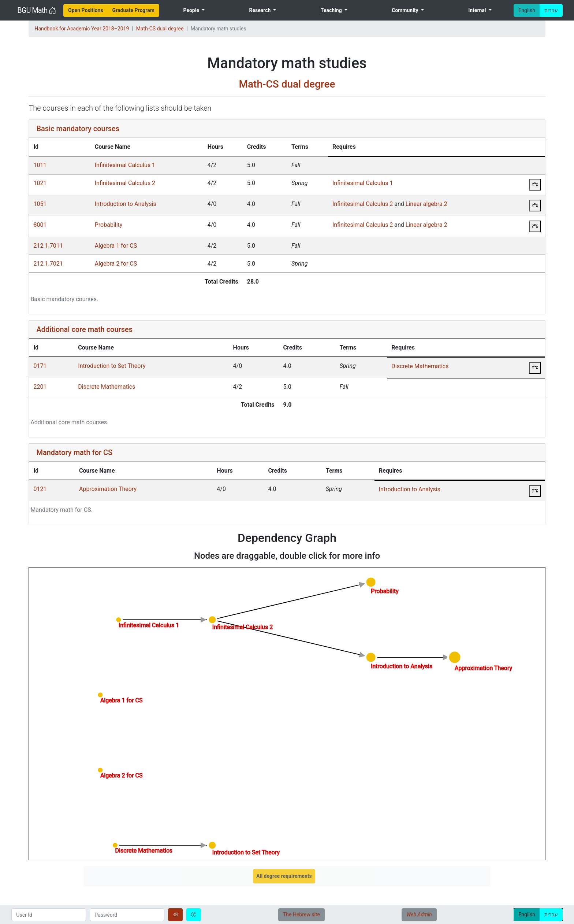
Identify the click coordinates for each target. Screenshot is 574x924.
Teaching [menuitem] (332, 10)
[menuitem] (86, 10)
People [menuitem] (192, 10)
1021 (40, 183)
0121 (40, 489)
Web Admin (419, 914)
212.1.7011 (48, 246)
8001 (40, 225)
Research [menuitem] (260, 10)
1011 (40, 165)
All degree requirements (284, 876)
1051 (40, 204)
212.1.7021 (48, 264)
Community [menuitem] (406, 10)
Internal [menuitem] (478, 10)
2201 (40, 387)
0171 (40, 366)
